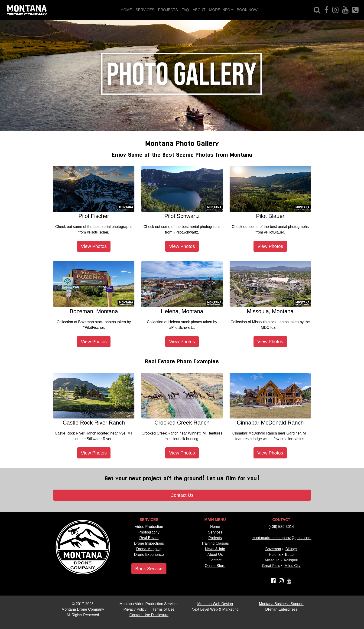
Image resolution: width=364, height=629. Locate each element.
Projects (215, 538)
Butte (289, 555)
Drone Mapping (149, 549)
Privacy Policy (135, 609)
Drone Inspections (149, 543)
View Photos (94, 246)
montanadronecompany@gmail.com (281, 538)
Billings (291, 549)
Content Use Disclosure (149, 615)
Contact (215, 560)
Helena (275, 555)
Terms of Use (163, 609)
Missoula (272, 560)
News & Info (215, 549)
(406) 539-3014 (281, 527)
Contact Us (182, 495)
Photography (149, 532)
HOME (126, 10)
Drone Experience (149, 555)
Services (215, 532)
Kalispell (291, 560)
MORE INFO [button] (220, 10)
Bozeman (273, 549)
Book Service (149, 569)
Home (215, 527)
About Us (215, 555)
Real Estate (149, 538)
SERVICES (145, 10)
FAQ (185, 10)
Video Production (149, 527)
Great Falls (271, 566)
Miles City (292, 566)
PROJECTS (168, 10)
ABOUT (199, 10)
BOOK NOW (247, 10)
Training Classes (215, 543)
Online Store (215, 566)
